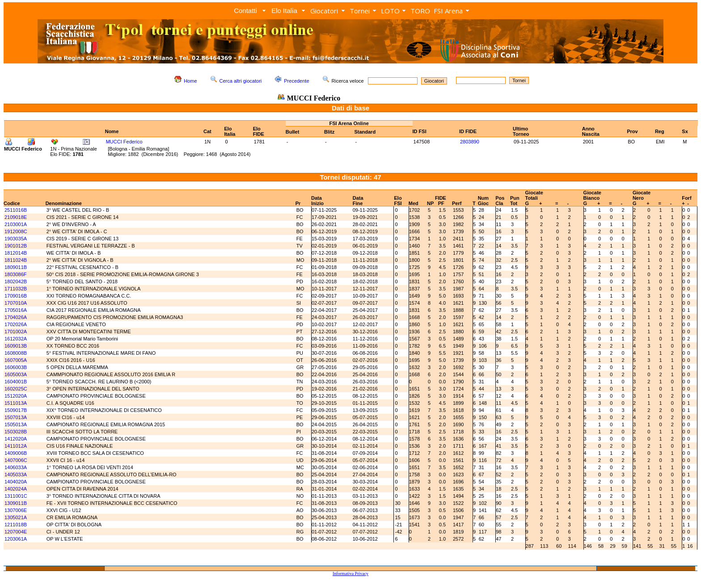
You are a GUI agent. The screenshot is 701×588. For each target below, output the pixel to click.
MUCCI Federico (124, 142)
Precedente (296, 81)
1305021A (16, 517)
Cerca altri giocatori (241, 81)
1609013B (16, 346)
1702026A (16, 324)
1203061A (16, 539)
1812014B (16, 253)
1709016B (16, 296)
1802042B (16, 281)
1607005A (16, 360)
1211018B (16, 525)
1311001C (16, 496)
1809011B (16, 267)
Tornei (360, 11)
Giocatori (324, 11)
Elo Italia (284, 10)
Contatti (245, 10)
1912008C (16, 231)
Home (190, 81)
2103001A (16, 224)
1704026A (16, 317)
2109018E (16, 217)
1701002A (16, 332)
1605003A (16, 374)
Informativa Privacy (350, 573)
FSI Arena (448, 11)
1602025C (16, 389)
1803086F (16, 274)
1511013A (16, 403)
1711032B (16, 289)
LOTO (390, 11)
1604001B (16, 382)
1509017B (16, 410)
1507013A (16, 417)
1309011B (16, 503)
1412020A (16, 439)
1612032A (16, 339)
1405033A (16, 475)
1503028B (16, 432)
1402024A (16, 489)
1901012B (16, 246)
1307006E (16, 510)
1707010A (16, 303)
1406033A (16, 467)
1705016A (16, 310)
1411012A (16, 446)
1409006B (16, 453)
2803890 (470, 142)
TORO (420, 11)
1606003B (16, 367)
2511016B (16, 210)
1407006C (16, 460)
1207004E (16, 532)
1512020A (16, 396)
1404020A (16, 482)
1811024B (16, 260)
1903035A (16, 239)
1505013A (16, 424)
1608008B (16, 353)
